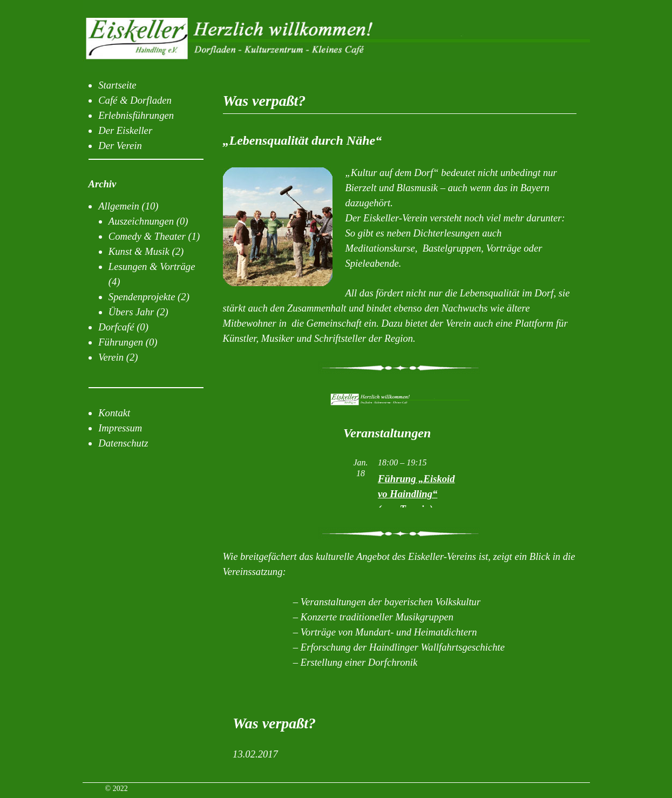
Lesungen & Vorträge (152, 266)
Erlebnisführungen (136, 115)
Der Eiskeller (125, 130)
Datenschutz (123, 443)
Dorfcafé (116, 327)
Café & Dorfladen (135, 100)
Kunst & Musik (139, 251)
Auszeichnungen (141, 221)
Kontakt (114, 413)
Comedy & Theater (147, 236)
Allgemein (119, 206)
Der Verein (120, 146)
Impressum (120, 428)
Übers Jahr (131, 312)
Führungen (121, 342)
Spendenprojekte (142, 297)
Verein (111, 357)
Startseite (117, 85)
